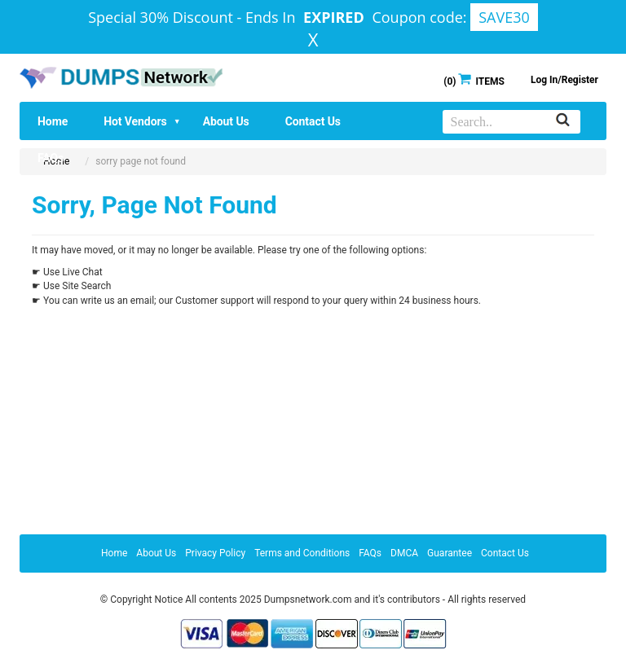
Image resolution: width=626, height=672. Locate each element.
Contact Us (313, 121)
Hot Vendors (142, 121)
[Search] (563, 121)
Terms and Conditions (302, 553)
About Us (226, 121)
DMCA (404, 553)
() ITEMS (474, 80)
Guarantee (450, 553)
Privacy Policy (215, 553)
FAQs (51, 158)
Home (53, 121)
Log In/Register (564, 80)
